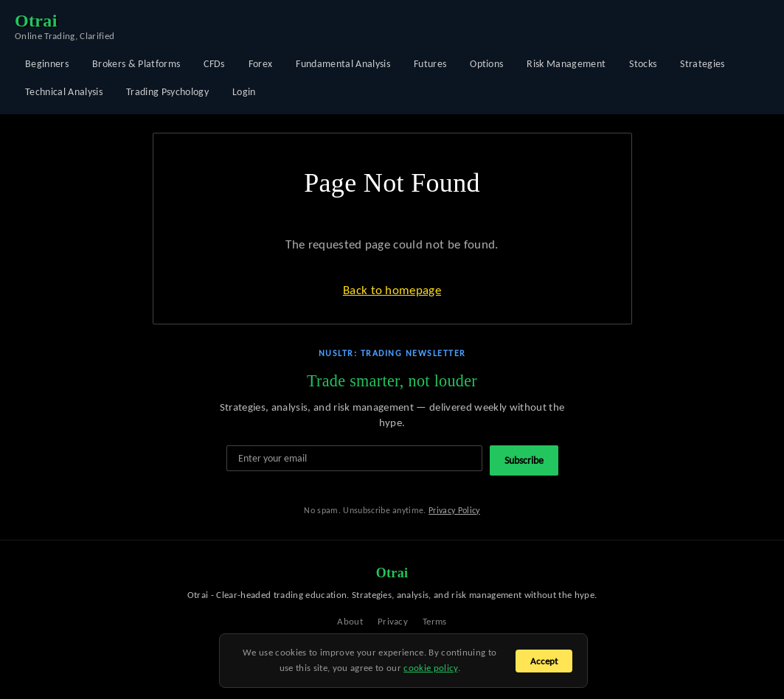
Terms (435, 621)
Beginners (47, 64)
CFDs (214, 64)
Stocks (643, 64)
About (350, 621)
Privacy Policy (454, 510)
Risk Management (566, 64)
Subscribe (524, 460)
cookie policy (430, 668)
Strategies (702, 64)
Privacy (393, 621)
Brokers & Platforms (136, 64)
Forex (261, 64)
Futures (430, 64)
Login (244, 92)
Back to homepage (392, 290)
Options (486, 64)
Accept (544, 661)
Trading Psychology (167, 92)
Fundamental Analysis (343, 64)
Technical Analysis (64, 92)
